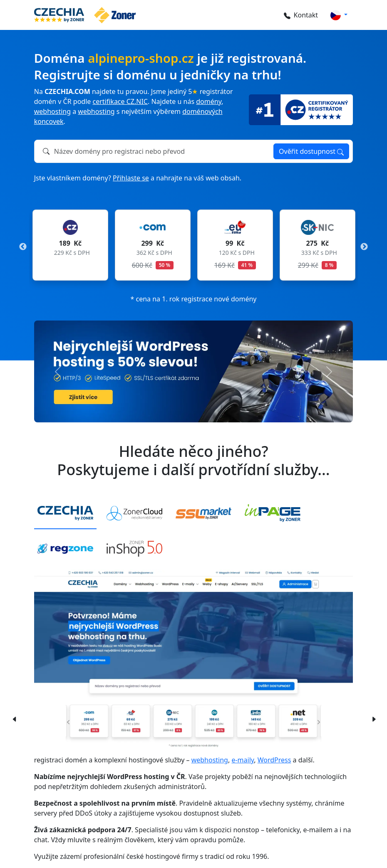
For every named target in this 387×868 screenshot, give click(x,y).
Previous (23, 247)
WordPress (274, 760)
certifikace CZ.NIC (120, 101)
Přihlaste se (131, 178)
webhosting (52, 111)
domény (209, 101)
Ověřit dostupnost (311, 151)
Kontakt (299, 15)
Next (364, 247)
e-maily (243, 760)
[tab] (65, 514)
